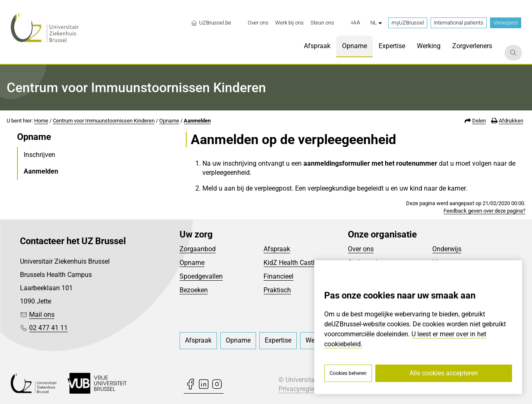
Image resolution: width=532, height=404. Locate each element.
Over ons (361, 249)
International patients (459, 23)
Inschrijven (39, 155)
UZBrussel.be (211, 23)
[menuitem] (258, 23)
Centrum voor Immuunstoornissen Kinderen (104, 121)
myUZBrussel (408, 23)
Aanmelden (197, 121)
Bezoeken (194, 290)
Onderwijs (447, 249)
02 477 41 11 (48, 328)
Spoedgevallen (201, 276)
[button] (356, 23)
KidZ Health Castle (291, 263)
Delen (479, 121)
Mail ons (42, 315)
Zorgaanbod (198, 249)
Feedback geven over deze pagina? (484, 211)
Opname (169, 121)
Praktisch (277, 290)
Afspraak (277, 249)
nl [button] (376, 23)
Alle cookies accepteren (444, 373)
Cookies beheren (348, 373)
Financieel (278, 276)
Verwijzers (506, 23)
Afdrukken (511, 121)
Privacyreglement (304, 389)
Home (41, 121)
